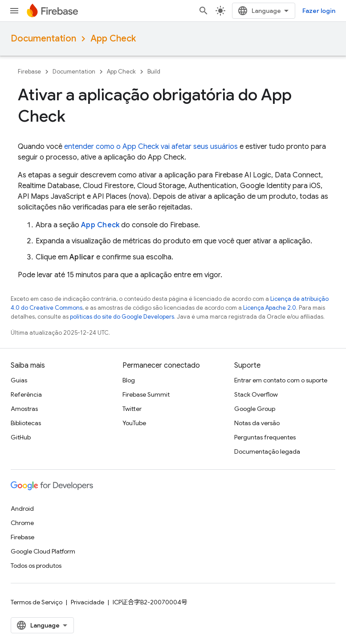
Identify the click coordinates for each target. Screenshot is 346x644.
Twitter (132, 409)
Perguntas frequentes (265, 437)
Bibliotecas (26, 423)
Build (154, 72)
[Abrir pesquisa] (204, 11)
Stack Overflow (256, 394)
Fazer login (319, 11)
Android (22, 509)
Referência (26, 394)
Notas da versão (257, 423)
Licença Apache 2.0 (270, 308)
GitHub (21, 437)
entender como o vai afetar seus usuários (151, 147)
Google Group (255, 409)
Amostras (24, 409)
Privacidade (88, 602)
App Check (113, 39)
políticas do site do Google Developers (122, 317)
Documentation (43, 39)
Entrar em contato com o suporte (281, 380)
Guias (19, 380)
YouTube (134, 423)
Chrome (22, 523)
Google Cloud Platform (43, 551)
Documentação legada (267, 451)
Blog (129, 380)
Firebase (29, 72)
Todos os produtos (36, 566)
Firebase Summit (146, 394)
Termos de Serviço (37, 602)
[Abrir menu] (14, 11)
